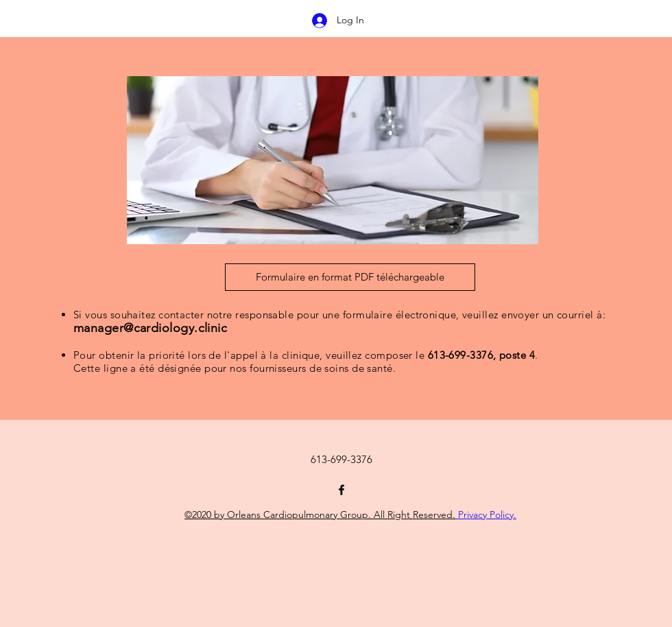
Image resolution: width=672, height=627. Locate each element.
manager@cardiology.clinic (150, 328)
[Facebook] (341, 490)
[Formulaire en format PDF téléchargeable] (350, 277)
